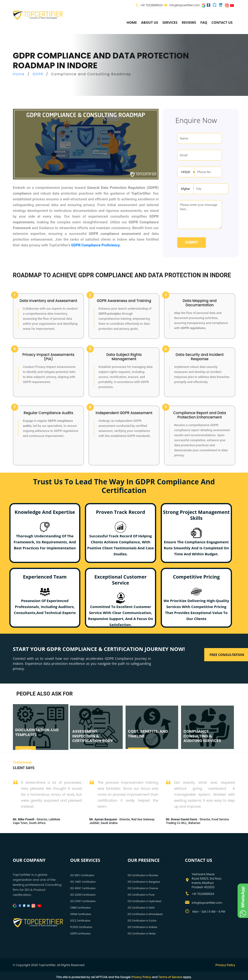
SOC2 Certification (80, 921)
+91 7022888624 (151, 5)
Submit (191, 242)
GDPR (38, 74)
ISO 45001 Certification (83, 888)
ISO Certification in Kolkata (143, 927)
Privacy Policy (225, 965)
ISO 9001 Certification (82, 875)
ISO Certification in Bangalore (144, 882)
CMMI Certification (81, 908)
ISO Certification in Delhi (141, 908)
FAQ (204, 22)
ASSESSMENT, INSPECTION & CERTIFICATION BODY (93, 736)
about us (150, 22)
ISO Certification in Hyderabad (145, 901)
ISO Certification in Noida (142, 934)
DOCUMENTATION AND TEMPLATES (37, 732)
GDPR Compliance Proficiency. (96, 245)
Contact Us (222, 22)
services (170, 22)
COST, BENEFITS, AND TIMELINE (148, 734)
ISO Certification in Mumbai (143, 875)
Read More (25, 750)
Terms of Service (170, 977)
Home (132, 22)
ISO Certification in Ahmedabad (145, 914)
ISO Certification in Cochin (142, 921)
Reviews (189, 22)
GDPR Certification (81, 934)
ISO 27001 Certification (83, 901)
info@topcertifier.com (182, 5)
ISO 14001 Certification (83, 882)
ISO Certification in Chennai (143, 888)
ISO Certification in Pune (141, 895)
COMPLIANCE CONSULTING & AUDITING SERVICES (202, 736)
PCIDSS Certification (81, 927)
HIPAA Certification (81, 914)
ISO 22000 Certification (83, 895)
